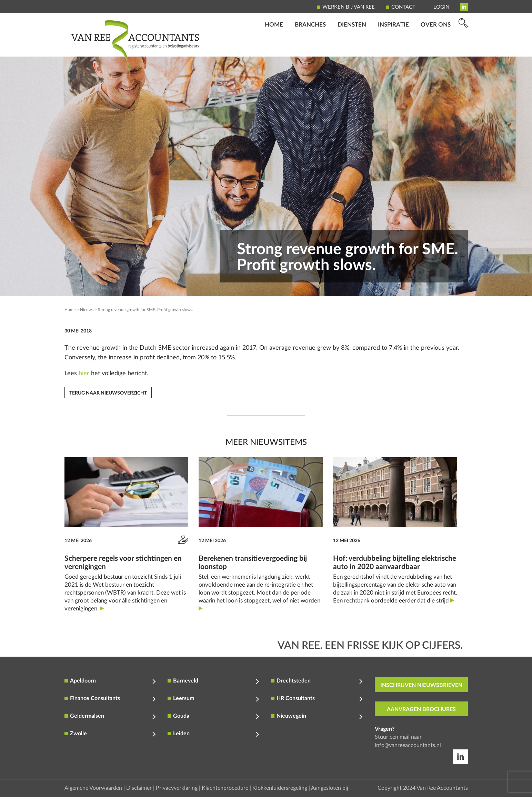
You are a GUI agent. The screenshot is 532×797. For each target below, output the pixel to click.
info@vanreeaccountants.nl (408, 745)
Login (441, 7)
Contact (403, 7)
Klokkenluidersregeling (280, 788)
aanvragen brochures (421, 709)
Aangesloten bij (330, 788)
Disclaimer (139, 788)
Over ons (436, 47)
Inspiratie (393, 47)
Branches (310, 47)
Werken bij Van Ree (349, 7)
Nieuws (87, 310)
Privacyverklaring (177, 788)
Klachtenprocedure (225, 788)
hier (84, 373)
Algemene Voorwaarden (93, 788)
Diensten (352, 47)
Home (274, 47)
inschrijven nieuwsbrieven (421, 685)
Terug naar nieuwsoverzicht (108, 393)
